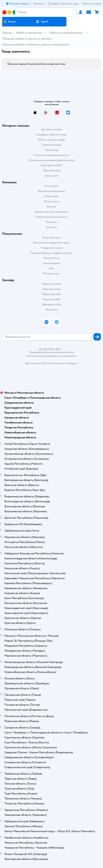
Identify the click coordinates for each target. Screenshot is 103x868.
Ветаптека (52, 310)
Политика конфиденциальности (52, 155)
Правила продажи (52, 145)
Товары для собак (52, 294)
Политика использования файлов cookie (51, 160)
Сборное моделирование (65, 33)
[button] (42, 22)
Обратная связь (52, 171)
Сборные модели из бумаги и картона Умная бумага (36, 44)
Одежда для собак (52, 304)
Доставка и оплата (52, 129)
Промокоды (51, 150)
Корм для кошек (52, 289)
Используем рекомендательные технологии (51, 356)
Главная (7, 33)
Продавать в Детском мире (51, 134)
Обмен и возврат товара (51, 140)
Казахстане (58, 363)
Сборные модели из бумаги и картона (27, 39)
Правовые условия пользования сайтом (52, 352)
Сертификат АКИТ (51, 165)
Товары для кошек (51, 284)
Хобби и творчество (29, 33)
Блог (51, 268)
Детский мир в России (38, 363)
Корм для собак (51, 299)
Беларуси (72, 363)
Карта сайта (51, 176)
